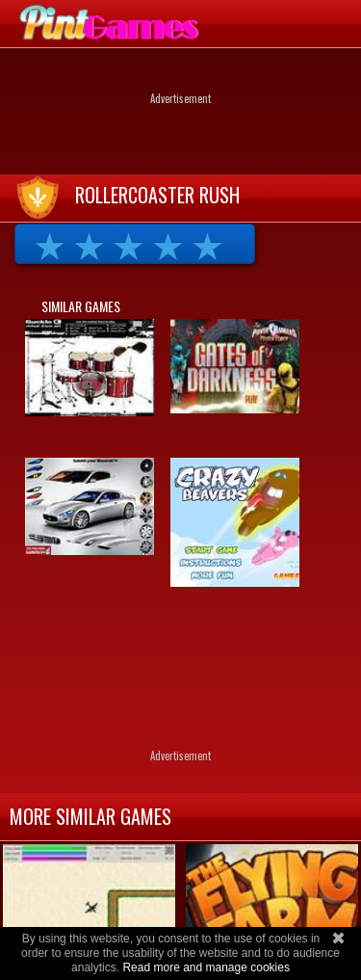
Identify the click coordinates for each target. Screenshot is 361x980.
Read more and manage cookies (206, 967)
